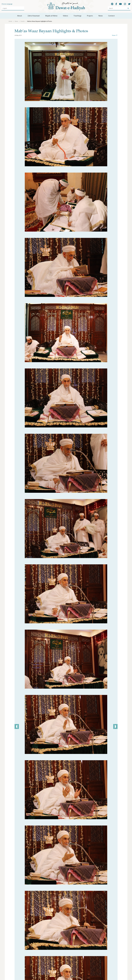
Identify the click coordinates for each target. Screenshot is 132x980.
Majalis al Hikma (51, 16)
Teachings (77, 16)
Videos (65, 16)
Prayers (90, 16)
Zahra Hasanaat (34, 16)
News (101, 16)
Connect (111, 16)
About (20, 16)
